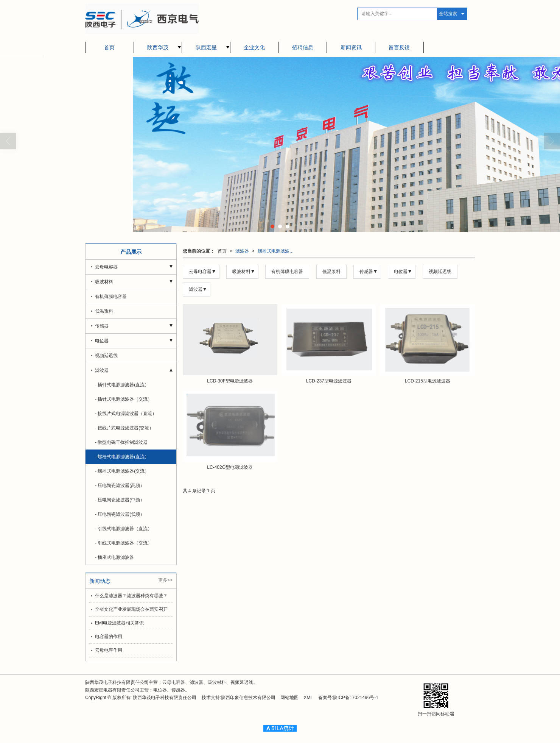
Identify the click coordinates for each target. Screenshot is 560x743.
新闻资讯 (351, 47)
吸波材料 (241, 272)
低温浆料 (331, 272)
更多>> (165, 580)
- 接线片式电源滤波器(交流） (124, 428)
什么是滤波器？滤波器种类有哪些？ (131, 596)
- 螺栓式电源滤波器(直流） (122, 457)
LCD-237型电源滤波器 (329, 381)
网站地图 (289, 698)
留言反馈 (399, 47)
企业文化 (254, 47)
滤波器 (242, 251)
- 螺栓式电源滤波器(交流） (122, 471)
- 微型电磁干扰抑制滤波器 (121, 442)
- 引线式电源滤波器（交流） (124, 543)
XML (309, 698)
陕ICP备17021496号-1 (356, 698)
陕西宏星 (206, 47)
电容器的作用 (109, 637)
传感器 (366, 272)
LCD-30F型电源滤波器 (230, 381)
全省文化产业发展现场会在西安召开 (131, 609)
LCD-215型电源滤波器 (428, 381)
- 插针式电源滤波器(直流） (122, 385)
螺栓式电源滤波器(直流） (278, 251)
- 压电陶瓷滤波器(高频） (120, 485)
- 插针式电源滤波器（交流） (124, 399)
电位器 (401, 272)
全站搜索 (448, 14)
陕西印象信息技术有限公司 (248, 698)
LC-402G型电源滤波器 (230, 467)
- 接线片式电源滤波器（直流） (126, 414)
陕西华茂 (158, 47)
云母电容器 (200, 272)
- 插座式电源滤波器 (114, 557)
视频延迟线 (440, 272)
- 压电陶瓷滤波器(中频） (120, 500)
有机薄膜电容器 (287, 272)
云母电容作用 (109, 650)
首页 (109, 47)
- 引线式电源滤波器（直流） (124, 529)
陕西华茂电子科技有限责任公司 (165, 698)
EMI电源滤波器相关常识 (119, 623)
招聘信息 (303, 47)
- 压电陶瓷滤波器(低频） (120, 514)
